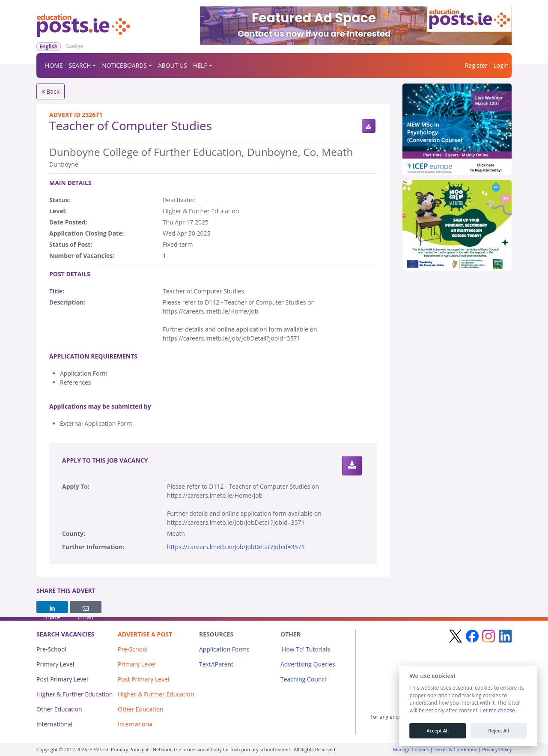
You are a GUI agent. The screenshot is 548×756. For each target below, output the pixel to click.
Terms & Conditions (456, 749)
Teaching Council (304, 679)
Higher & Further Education (74, 694)
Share (52, 609)
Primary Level (55, 664)
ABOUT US (173, 65)
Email (86, 609)
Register (476, 65)
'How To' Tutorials (305, 649)
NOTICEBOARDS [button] (124, 65)
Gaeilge (74, 46)
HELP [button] (200, 65)
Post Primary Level (62, 679)
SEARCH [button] (80, 65)
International (54, 724)
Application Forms (224, 649)
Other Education (59, 709)
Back (51, 91)
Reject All (498, 731)
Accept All (438, 731)
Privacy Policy (497, 749)
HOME (54, 65)
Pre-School (51, 649)
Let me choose (497, 711)
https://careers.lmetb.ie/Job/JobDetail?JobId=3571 (236, 547)
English (49, 46)
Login (501, 65)
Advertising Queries (308, 664)
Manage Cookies (411, 749)
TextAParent (216, 664)
